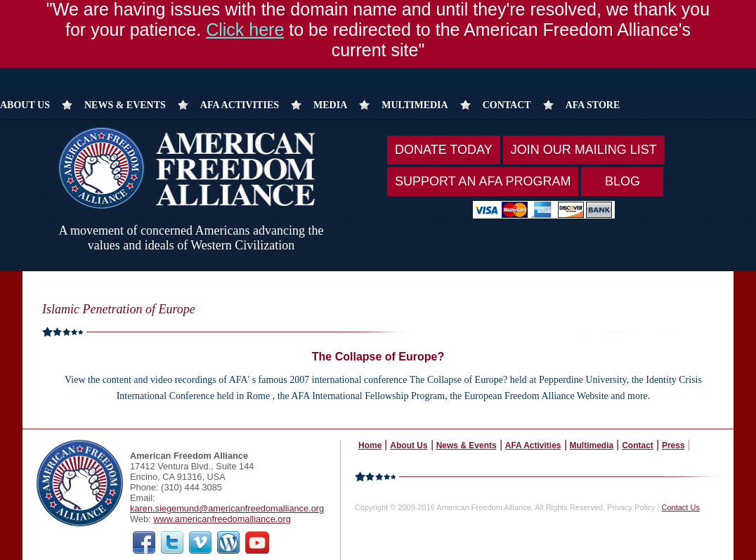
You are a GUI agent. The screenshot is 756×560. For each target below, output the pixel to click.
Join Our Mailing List (584, 150)
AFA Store (593, 105)
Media (330, 105)
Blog (623, 181)
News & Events (125, 105)
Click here (245, 23)
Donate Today (444, 150)
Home (370, 445)
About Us (25, 105)
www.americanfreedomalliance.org (222, 519)
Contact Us (681, 507)
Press (673, 445)
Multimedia (415, 105)
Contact (507, 105)
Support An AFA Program (483, 181)
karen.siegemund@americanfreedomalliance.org (227, 508)
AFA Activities (240, 105)
